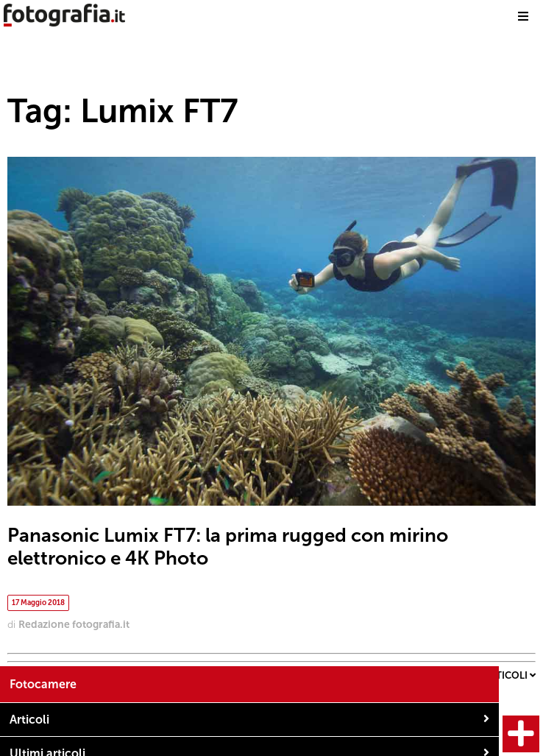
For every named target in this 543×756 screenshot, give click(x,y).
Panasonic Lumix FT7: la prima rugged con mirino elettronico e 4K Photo (228, 547)
